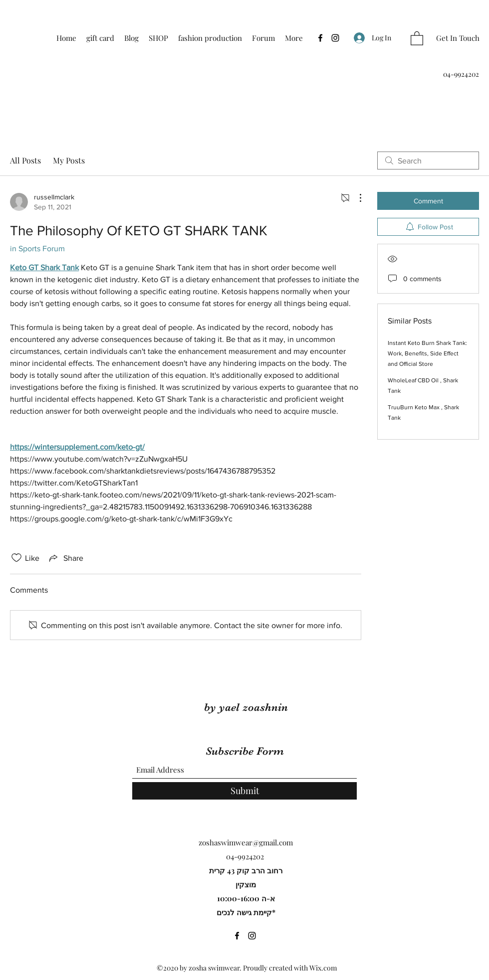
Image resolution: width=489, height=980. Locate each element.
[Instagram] (335, 38)
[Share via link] (65, 558)
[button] (417, 38)
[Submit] (244, 791)
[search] (428, 161)
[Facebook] (320, 38)
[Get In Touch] (458, 38)
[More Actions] (355, 198)
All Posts (25, 160)
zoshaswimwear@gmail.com (246, 842)
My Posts (69, 160)
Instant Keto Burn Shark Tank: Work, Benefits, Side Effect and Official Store (427, 353)
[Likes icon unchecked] (16, 558)
